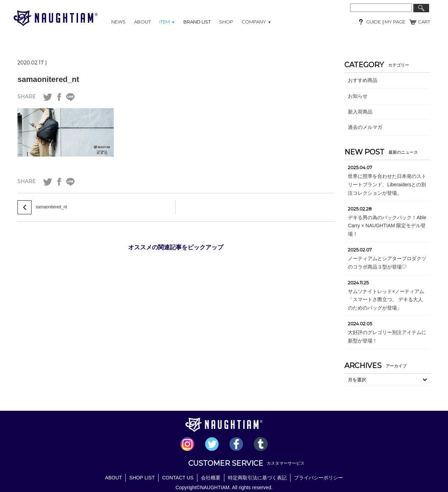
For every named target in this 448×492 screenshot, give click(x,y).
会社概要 (211, 478)
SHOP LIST (142, 478)
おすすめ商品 (363, 80)
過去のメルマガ (365, 127)
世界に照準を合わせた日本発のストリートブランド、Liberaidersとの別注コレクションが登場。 (387, 185)
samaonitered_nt (48, 79)
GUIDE (373, 22)
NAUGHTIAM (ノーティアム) (56, 18)
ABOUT (142, 22)
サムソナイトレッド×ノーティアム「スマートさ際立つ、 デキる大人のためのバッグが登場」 (386, 300)
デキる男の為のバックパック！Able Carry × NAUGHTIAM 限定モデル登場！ (387, 226)
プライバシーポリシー (318, 478)
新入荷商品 (360, 112)
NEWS (118, 22)
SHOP (226, 22)
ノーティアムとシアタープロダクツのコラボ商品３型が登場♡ (387, 263)
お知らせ (358, 96)
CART (424, 22)
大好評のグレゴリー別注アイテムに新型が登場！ (387, 337)
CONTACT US (178, 478)
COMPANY (256, 22)
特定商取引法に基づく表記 (257, 478)
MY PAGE (394, 22)
